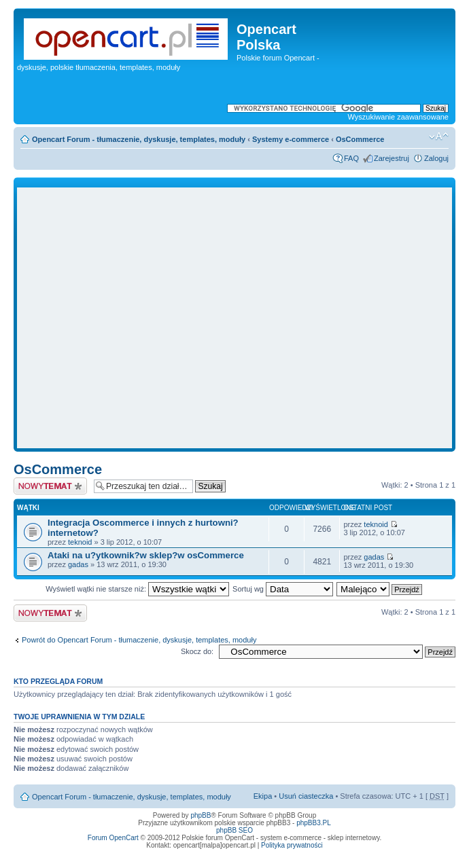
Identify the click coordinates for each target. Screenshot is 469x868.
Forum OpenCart (113, 838)
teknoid (80, 542)
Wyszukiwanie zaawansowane (398, 117)
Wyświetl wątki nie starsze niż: (137, 589)
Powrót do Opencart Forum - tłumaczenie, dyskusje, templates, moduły (139, 640)
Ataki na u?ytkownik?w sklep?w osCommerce (146, 555)
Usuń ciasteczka (306, 796)
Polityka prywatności (292, 845)
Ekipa (263, 796)
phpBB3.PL (314, 823)
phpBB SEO (234, 830)
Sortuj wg (283, 589)
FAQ (351, 158)
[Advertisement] (127, 318)
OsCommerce (360, 139)
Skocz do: (197, 651)
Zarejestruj (392, 158)
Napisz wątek (50, 486)
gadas (78, 564)
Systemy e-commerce (291, 139)
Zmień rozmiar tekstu (439, 137)
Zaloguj (436, 158)
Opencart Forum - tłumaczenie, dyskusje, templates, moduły (139, 139)
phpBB (201, 815)
